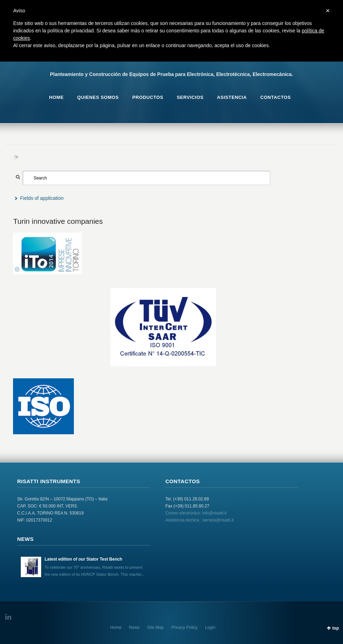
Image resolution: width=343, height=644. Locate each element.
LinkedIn (9, 617)
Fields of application (42, 198)
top (336, 628)
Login (210, 627)
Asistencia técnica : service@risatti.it (199, 520)
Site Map (155, 627)
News (134, 627)
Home (116, 627)
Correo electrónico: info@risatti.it (196, 513)
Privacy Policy (185, 627)
